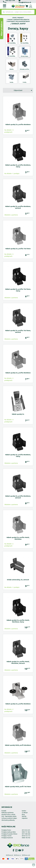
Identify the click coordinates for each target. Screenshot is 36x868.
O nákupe (25, 817)
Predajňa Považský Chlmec (9, 838)
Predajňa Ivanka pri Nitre (9, 836)
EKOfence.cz (17, 860)
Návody (24, 821)
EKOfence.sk (9, 860)
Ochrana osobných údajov (9, 823)
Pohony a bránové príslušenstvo (18, 20)
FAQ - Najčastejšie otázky (9, 821)
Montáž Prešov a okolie (8, 819)
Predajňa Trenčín (7, 840)
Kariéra (24, 815)
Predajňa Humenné (7, 842)
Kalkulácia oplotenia (7, 817)
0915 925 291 (26, 835)
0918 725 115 (26, 840)
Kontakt (4, 815)
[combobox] (18, 12)
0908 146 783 (26, 842)
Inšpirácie (25, 823)
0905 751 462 (26, 836)
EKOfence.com (26, 860)
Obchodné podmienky (8, 825)
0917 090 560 (26, 838)
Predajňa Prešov (6, 835)
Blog (23, 819)
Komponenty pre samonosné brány (18, 21)
